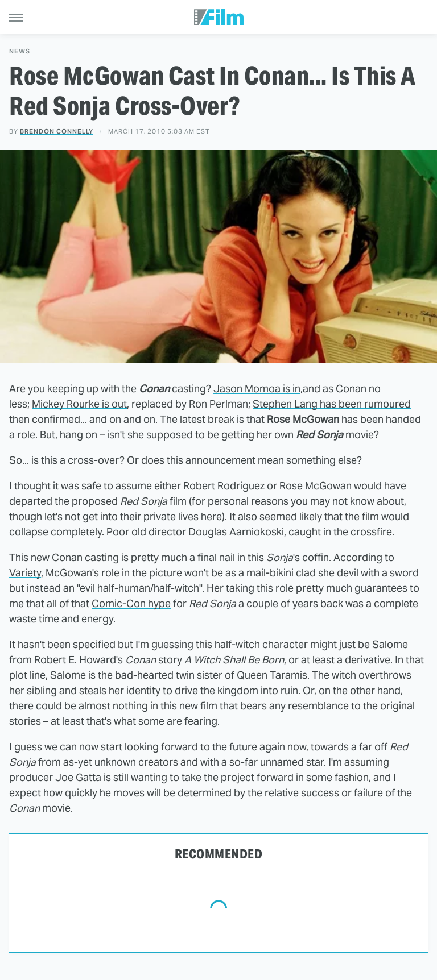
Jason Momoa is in (257, 389)
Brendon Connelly (57, 131)
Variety (25, 573)
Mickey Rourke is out (79, 404)
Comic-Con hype (131, 603)
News (20, 51)
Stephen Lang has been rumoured (332, 404)
